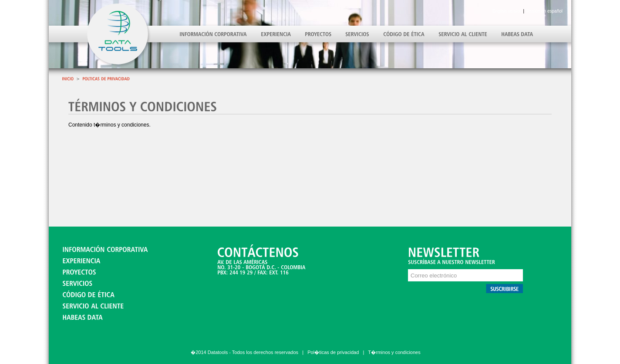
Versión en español (544, 11)
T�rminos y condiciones (394, 352)
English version (507, 11)
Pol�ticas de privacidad (333, 352)
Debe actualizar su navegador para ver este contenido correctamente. (469, 292)
